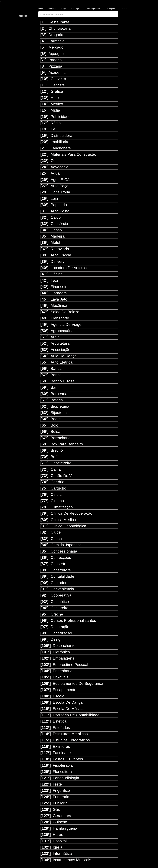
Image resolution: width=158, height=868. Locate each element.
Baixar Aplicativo (93, 9)
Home (40, 9)
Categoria (111, 9)
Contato (125, 9)
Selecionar (52, 9)
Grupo (64, 9)
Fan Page (75, 9)
